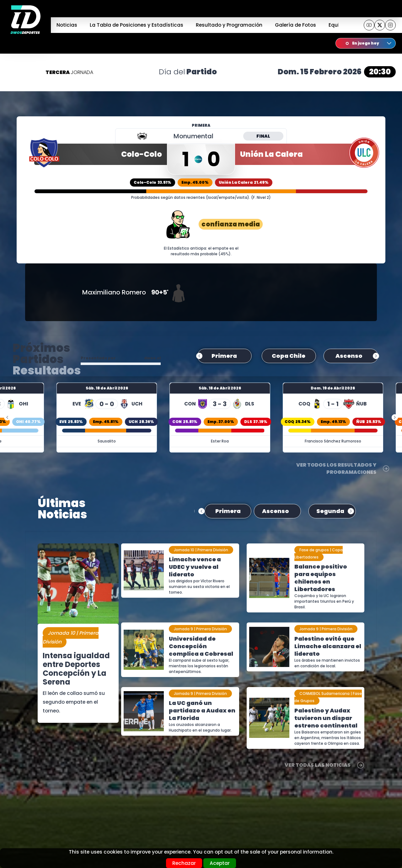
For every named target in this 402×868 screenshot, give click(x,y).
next (376, 357)
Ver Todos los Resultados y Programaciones (343, 468)
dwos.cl (152, 358)
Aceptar (220, 863)
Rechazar (184, 863)
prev (199, 357)
